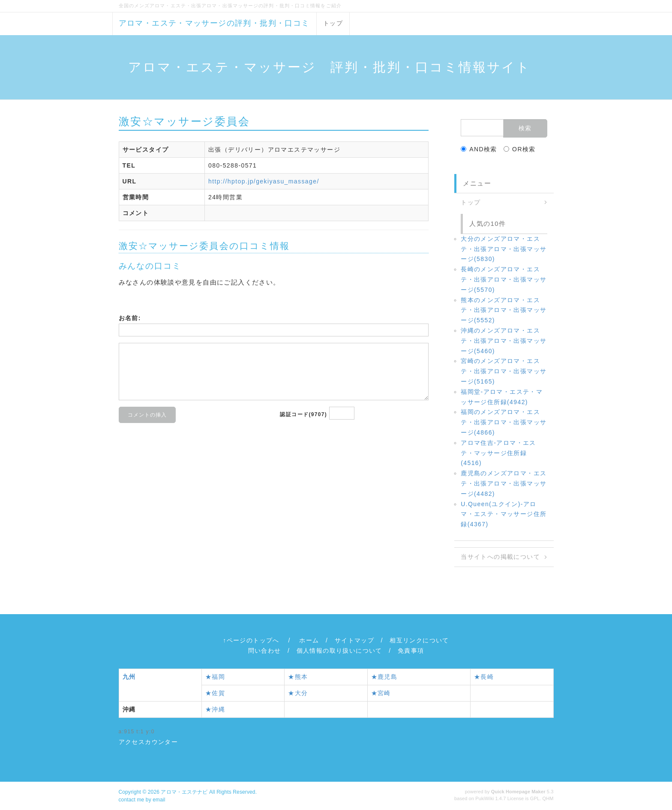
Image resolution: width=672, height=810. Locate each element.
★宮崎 (381, 693)
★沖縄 (215, 709)
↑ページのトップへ (251, 640)
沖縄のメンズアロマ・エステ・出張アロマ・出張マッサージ (504, 341)
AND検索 (479, 149)
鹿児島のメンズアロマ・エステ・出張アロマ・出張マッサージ (504, 483)
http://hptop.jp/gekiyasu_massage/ (264, 181)
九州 (129, 677)
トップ (333, 23)
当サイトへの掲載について (500, 557)
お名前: (130, 318)
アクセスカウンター (148, 742)
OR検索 (520, 149)
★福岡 (215, 677)
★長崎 (484, 677)
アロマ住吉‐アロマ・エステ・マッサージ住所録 (498, 453)
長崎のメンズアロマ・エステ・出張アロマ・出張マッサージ (504, 279)
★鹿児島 (384, 677)
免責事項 (411, 651)
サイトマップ (354, 640)
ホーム (309, 640)
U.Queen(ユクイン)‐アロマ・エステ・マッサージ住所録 (504, 514)
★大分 (298, 693)
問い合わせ (265, 651)
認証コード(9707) (303, 414)
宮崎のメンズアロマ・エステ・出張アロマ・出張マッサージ (504, 371)
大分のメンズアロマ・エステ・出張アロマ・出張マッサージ (504, 249)
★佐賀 (215, 693)
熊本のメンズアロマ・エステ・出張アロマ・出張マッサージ (504, 310)
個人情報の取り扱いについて (339, 651)
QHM (548, 798)
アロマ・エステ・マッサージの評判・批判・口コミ (214, 23)
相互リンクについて (419, 640)
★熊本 (298, 677)
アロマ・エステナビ (184, 792)
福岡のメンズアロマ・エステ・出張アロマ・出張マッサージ (504, 422)
